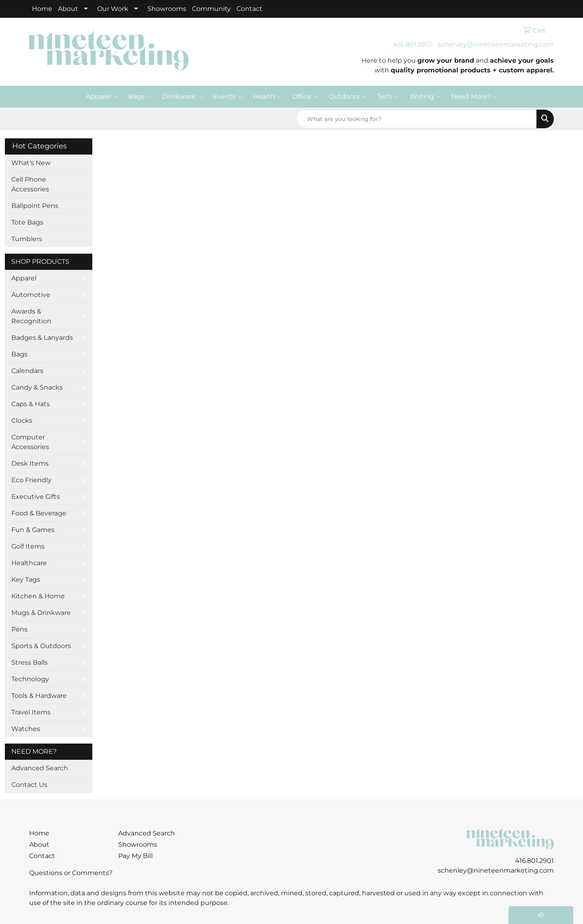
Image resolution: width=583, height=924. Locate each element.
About (68, 9)
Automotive (31, 295)
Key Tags (26, 580)
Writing (425, 97)
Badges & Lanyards (42, 338)
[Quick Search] (417, 119)
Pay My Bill (135, 856)
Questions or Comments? (71, 873)
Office (305, 97)
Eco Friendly (31, 480)
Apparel (102, 97)
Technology (30, 679)
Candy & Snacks (37, 387)
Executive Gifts (36, 497)
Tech (388, 97)
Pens (19, 629)
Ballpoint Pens (35, 206)
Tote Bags (27, 222)
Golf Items (28, 546)
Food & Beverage (39, 513)
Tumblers (27, 239)
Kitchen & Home (38, 596)
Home (42, 9)
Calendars (27, 371)
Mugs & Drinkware (41, 613)
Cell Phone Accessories (30, 184)
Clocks (22, 421)
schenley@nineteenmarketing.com (496, 44)
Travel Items (31, 712)
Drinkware (182, 97)
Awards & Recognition (31, 316)
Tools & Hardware (39, 696)
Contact (249, 9)
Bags (140, 97)
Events (228, 97)
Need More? (474, 97)
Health (267, 97)
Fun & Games (33, 530)
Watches (26, 729)
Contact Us (29, 785)
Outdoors (348, 97)
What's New (31, 163)
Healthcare (29, 563)
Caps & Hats (31, 404)
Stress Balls (30, 662)
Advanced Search (40, 768)
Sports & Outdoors (41, 646)
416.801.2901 (413, 44)
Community (211, 9)
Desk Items (30, 463)
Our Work (113, 9)
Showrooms (167, 9)
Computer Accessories (30, 442)
